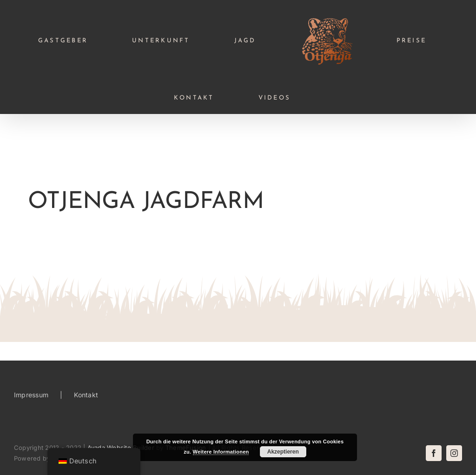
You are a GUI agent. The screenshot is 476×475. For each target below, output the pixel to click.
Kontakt (86, 395)
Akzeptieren (283, 452)
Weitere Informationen (221, 452)
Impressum (31, 395)
